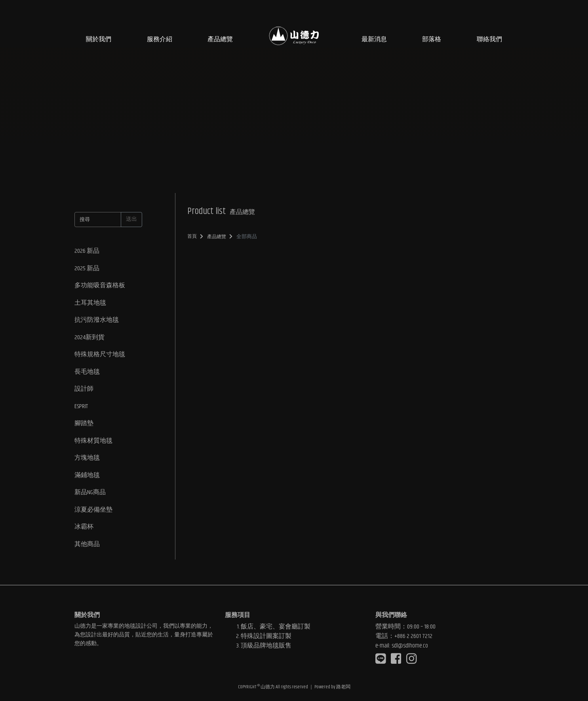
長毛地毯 (87, 373)
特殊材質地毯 (93, 443)
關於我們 (99, 39)
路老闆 (343, 687)
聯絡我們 (489, 39)
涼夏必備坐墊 (93, 513)
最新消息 (374, 39)
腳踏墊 (84, 426)
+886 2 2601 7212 (413, 635)
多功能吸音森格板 (100, 286)
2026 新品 (87, 251)
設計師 (84, 391)
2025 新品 (87, 269)
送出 (131, 219)
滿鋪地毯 (87, 478)
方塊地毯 (87, 461)
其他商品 (87, 548)
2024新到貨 (89, 339)
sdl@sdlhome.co (410, 645)
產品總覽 (220, 39)
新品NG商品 (90, 496)
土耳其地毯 (90, 304)
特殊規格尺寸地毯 (100, 356)
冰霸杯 (84, 530)
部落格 (432, 39)
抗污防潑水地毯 (97, 321)
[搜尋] (98, 220)
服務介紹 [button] (160, 39)
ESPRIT (81, 408)
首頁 (192, 236)
